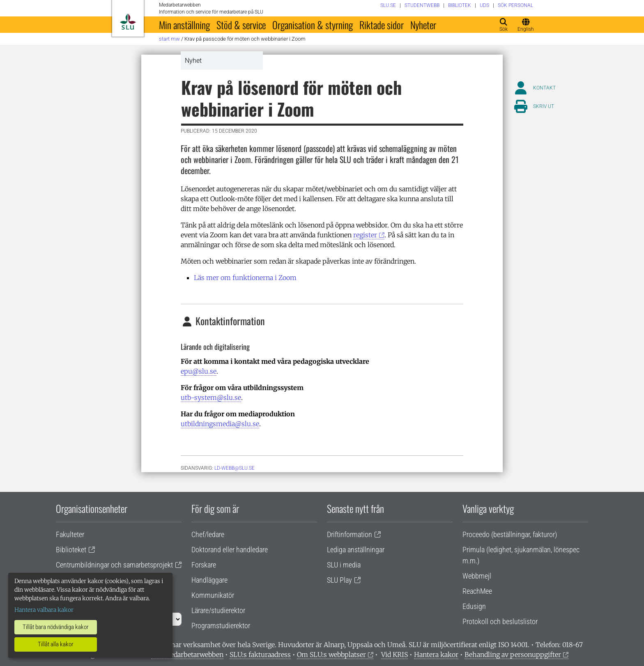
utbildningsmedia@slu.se (220, 424)
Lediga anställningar (356, 550)
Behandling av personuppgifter (513, 655)
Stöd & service (241, 25)
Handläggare (209, 580)
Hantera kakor (436, 655)
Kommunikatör (213, 595)
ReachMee (477, 591)
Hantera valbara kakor (44, 610)
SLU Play (339, 580)
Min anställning (184, 25)
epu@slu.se (199, 371)
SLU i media (344, 565)
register (365, 235)
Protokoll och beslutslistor (500, 621)
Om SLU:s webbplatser (331, 655)
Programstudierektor (221, 626)
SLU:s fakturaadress (260, 655)
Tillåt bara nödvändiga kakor (56, 627)
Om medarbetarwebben (187, 655)
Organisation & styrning (313, 25)
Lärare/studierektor (218, 610)
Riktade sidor (382, 25)
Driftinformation (350, 534)
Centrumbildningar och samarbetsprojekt (114, 565)
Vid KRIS (394, 655)
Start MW (169, 39)
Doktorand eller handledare (230, 550)
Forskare (204, 565)
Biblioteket (71, 550)
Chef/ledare (208, 534)
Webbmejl (477, 576)
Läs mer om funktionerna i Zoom (245, 278)
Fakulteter (70, 534)
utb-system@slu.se (211, 397)
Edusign (474, 606)
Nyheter (423, 25)
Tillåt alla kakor (56, 644)
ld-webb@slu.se (235, 468)
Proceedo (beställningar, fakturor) (510, 534)
